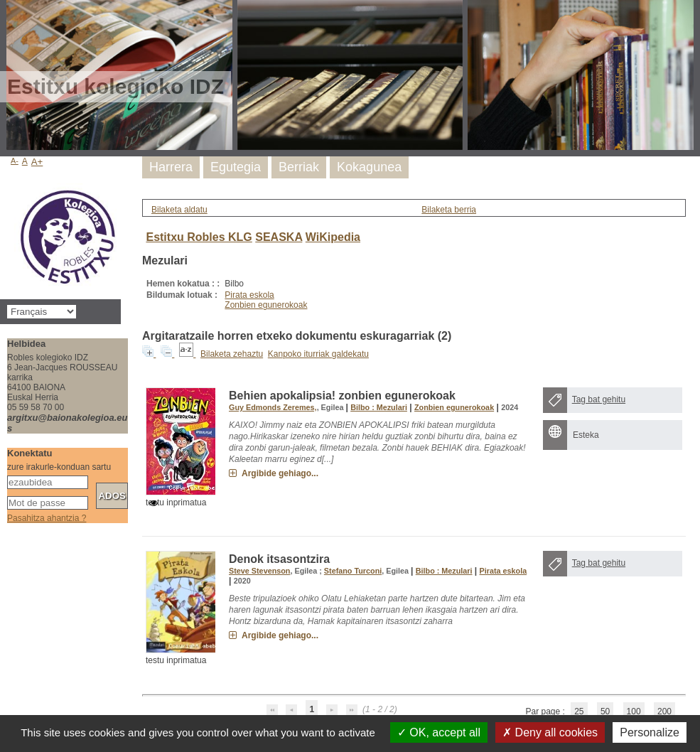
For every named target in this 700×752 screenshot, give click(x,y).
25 (579, 711)
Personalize (650, 732)
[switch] (154, 503)
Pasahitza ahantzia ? (47, 518)
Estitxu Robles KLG (199, 237)
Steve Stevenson (259, 571)
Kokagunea (369, 167)
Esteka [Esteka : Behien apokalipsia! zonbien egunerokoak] (586, 435)
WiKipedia (333, 237)
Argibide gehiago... (280, 473)
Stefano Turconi (353, 571)
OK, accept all (439, 732)
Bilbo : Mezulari (379, 407)
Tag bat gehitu (599, 399)
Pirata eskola (249, 295)
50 (605, 711)
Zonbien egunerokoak (266, 305)
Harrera (171, 167)
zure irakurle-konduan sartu (59, 467)
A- (15, 161)
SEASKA (279, 237)
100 (634, 711)
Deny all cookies (550, 732)
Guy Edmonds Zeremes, (273, 407)
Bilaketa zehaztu (232, 354)
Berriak (299, 167)
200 (664, 711)
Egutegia (236, 167)
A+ (37, 162)
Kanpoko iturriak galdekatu (318, 354)
